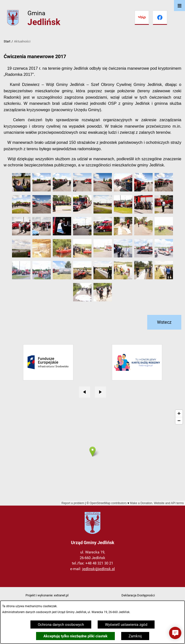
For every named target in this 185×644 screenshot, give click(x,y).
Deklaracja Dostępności (138, 595)
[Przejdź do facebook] (160, 18)
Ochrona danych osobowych (61, 625)
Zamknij (135, 636)
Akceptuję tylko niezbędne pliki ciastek (75, 636)
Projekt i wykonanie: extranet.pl (47, 595)
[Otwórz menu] (179, 6)
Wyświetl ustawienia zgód (126, 625)
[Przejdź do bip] (142, 18)
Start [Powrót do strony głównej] (7, 41)
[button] (21, 190)
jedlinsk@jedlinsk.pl (99, 569)
